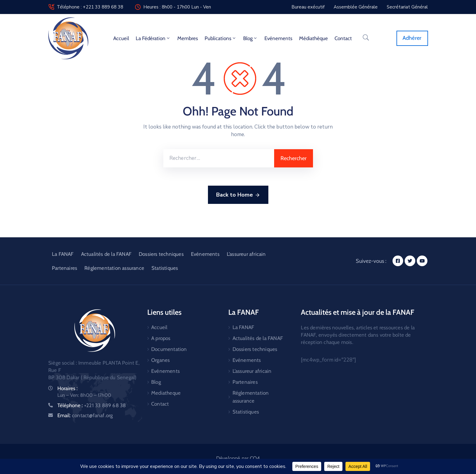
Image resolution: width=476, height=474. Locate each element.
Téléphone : (92, 405)
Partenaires (65, 268)
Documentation (169, 349)
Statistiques (165, 268)
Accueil (121, 38)
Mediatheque (166, 393)
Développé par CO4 (238, 458)
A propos (161, 338)
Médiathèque (313, 38)
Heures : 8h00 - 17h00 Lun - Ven (177, 7)
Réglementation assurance (114, 268)
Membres (188, 38)
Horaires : (68, 388)
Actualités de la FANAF (106, 254)
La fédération (153, 38)
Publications (221, 38)
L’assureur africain (246, 254)
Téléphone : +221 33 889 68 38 (90, 7)
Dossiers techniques (161, 254)
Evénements (278, 38)
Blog (250, 38)
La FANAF (63, 254)
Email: (85, 415)
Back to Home (238, 195)
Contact (343, 38)
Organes (160, 360)
